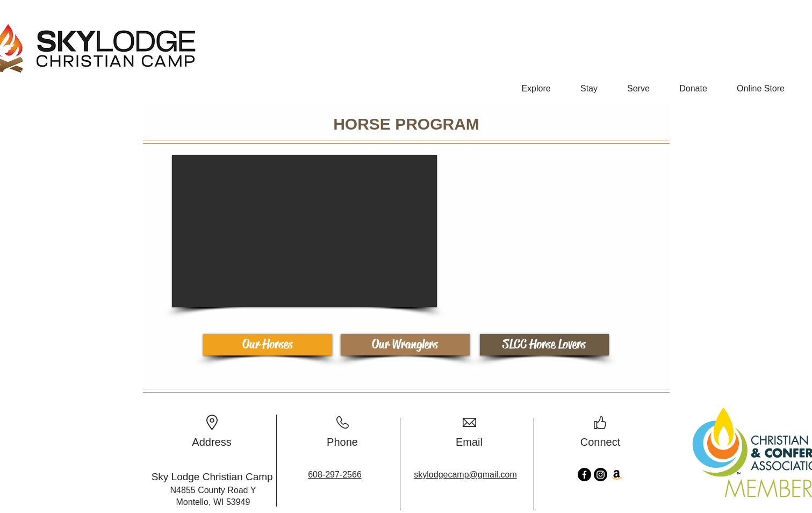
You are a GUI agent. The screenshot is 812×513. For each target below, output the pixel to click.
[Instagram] (601, 475)
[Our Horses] (268, 345)
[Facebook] (584, 475)
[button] (536, 84)
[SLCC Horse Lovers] (544, 345)
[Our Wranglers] (405, 345)
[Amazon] (617, 475)
